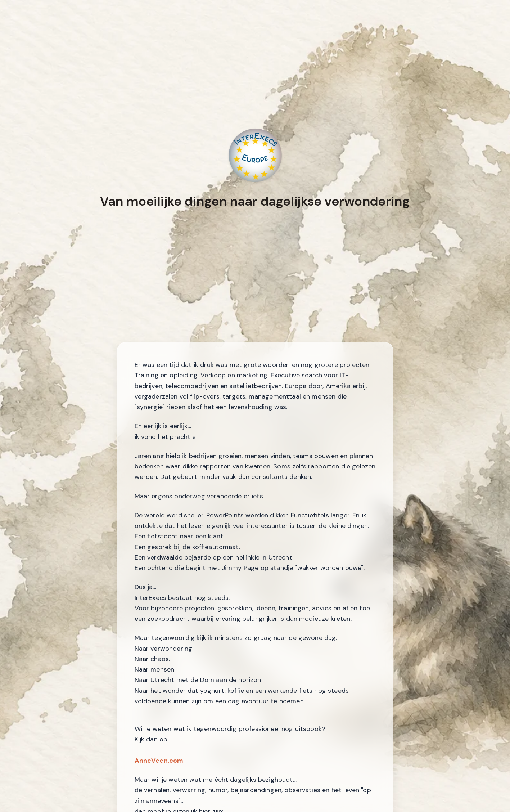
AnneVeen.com (159, 761)
